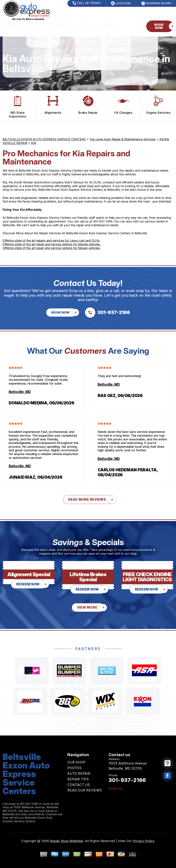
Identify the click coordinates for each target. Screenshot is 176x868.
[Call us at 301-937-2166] (107, 313)
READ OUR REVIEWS (18, 28)
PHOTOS (33, 24)
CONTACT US (112, 24)
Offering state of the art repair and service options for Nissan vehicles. (52, 248)
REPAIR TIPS (84, 24)
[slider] (16, 368)
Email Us (115, 788)
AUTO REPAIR (57, 24)
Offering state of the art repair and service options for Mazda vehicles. (52, 244)
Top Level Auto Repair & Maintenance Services (122, 139)
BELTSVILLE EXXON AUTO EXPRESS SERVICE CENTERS (44, 139)
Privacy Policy (144, 841)
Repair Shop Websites (67, 841)
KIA (34, 143)
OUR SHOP (11, 24)
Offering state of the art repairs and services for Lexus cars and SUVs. (51, 241)
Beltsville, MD (20, 392)
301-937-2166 (103, 221)
